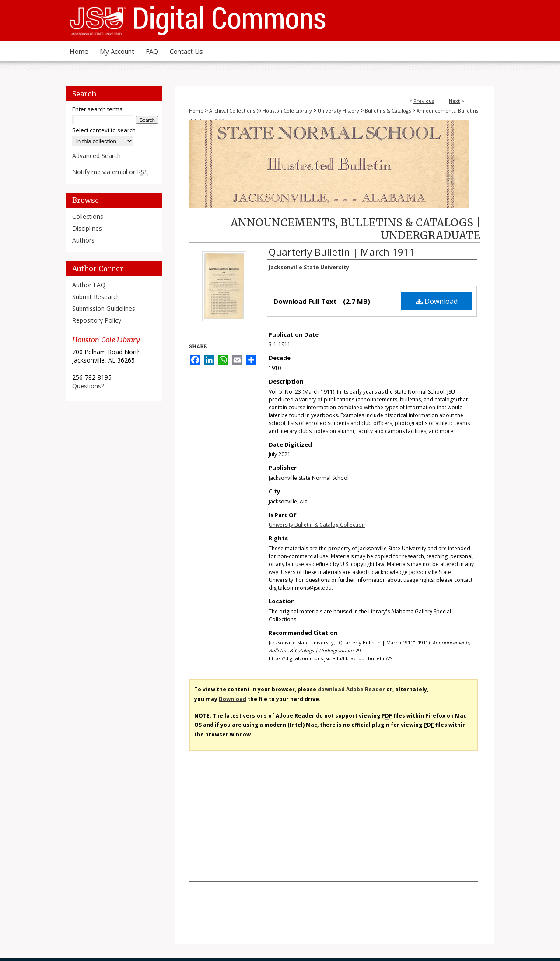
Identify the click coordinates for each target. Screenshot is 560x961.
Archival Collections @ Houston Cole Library (261, 111)
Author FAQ (89, 285)
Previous (424, 101)
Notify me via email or (110, 172)
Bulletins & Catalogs (388, 111)
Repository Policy (97, 320)
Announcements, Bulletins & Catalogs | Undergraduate (355, 229)
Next (454, 101)
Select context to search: (105, 130)
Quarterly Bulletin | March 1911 (342, 252)
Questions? (88, 386)
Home (196, 111)
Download (437, 301)
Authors (83, 240)
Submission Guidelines (104, 308)
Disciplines (87, 228)
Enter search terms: (98, 109)
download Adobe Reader (351, 689)
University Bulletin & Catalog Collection (317, 525)
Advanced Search (96, 156)
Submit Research (96, 297)
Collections (88, 216)
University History (338, 111)
